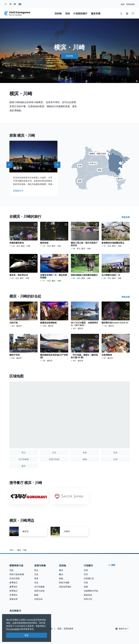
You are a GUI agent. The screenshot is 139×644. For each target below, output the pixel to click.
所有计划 (88, 599)
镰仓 (61, 574)
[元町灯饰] (23, 314)
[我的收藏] (133, 13)
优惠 (86, 587)
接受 (27, 635)
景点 (36, 570)
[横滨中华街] (23, 347)
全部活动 (38, 599)
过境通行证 (89, 578)
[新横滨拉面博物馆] (54, 314)
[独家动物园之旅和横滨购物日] (85, 267)
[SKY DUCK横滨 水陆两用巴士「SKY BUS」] (85, 316)
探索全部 (14, 599)
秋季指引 (14, 591)
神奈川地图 (64, 583)
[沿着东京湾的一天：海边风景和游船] (54, 268)
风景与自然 (39, 591)
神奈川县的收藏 (17, 574)
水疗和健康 (39, 587)
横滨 (61, 570)
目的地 (69, 56)
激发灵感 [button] (96, 13)
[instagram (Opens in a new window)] (10, 4)
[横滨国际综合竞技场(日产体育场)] (54, 348)
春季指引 (14, 583)
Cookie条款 (14, 629)
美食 (36, 578)
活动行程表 (15, 578)
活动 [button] (67, 13)
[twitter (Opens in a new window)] (6, 4)
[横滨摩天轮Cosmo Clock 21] (116, 314)
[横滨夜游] (54, 235)
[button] (127, 13)
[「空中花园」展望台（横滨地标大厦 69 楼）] (85, 348)
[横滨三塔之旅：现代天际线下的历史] (85, 236)
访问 (86, 574)
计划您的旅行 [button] (80, 13)
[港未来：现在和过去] (23, 267)
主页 (11, 550)
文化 (36, 574)
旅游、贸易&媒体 (128, 4)
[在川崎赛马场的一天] (116, 267)
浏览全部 (126, 217)
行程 (86, 583)
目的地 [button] (58, 13)
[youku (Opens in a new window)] (20, 4)
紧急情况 (88, 595)
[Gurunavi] (29, 496)
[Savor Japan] (69, 496)
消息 (11, 570)
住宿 (86, 570)
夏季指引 (14, 587)
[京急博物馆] (116, 347)
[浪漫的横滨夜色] (23, 235)
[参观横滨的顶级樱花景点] (116, 235)
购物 (36, 595)
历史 (36, 583)
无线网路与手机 (91, 591)
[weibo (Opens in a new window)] (15, 4)
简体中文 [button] (121, 629)
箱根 (61, 578)
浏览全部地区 (65, 587)
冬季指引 (14, 595)
